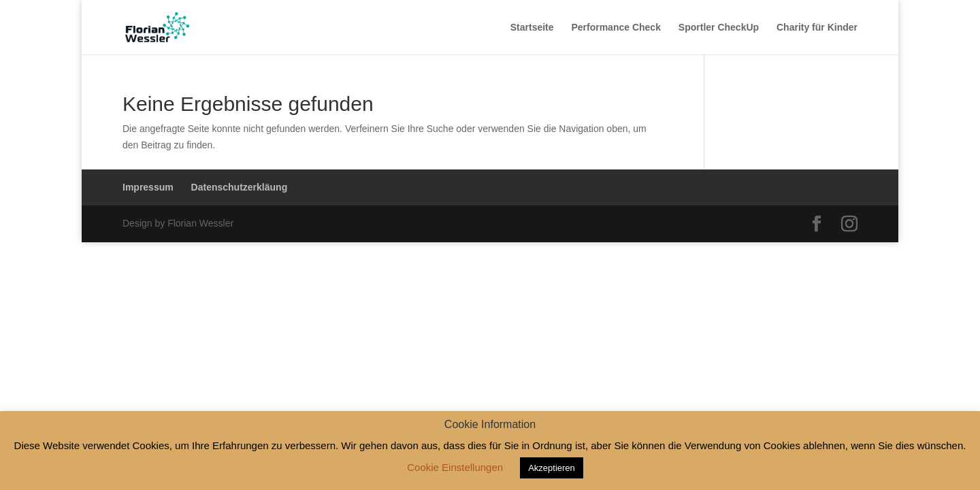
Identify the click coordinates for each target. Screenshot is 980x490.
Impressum (148, 187)
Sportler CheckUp (719, 28)
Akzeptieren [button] (552, 468)
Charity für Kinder (817, 28)
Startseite (532, 28)
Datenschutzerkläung (240, 187)
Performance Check (616, 28)
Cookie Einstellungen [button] (455, 467)
